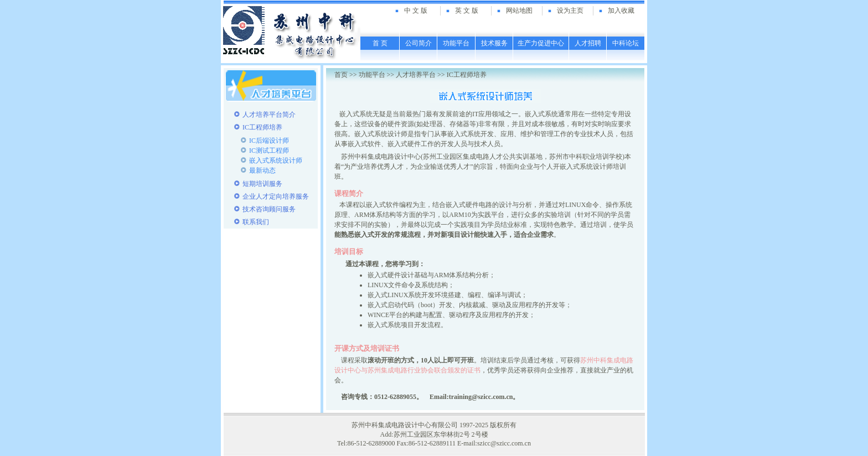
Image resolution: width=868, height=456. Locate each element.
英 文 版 (467, 11)
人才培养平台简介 (269, 115)
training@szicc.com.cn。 (484, 397)
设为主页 (570, 11)
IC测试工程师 (269, 151)
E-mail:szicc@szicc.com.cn (494, 443)
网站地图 (519, 11)
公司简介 (418, 43)
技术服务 (494, 43)
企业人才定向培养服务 (276, 196)
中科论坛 (626, 43)
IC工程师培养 (467, 75)
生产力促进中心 (541, 43)
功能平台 (456, 43)
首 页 (380, 43)
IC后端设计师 (269, 141)
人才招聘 (588, 43)
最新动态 (262, 170)
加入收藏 (621, 11)
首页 (341, 75)
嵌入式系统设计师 (276, 160)
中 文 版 (416, 11)
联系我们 (256, 222)
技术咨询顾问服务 (269, 209)
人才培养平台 (416, 75)
